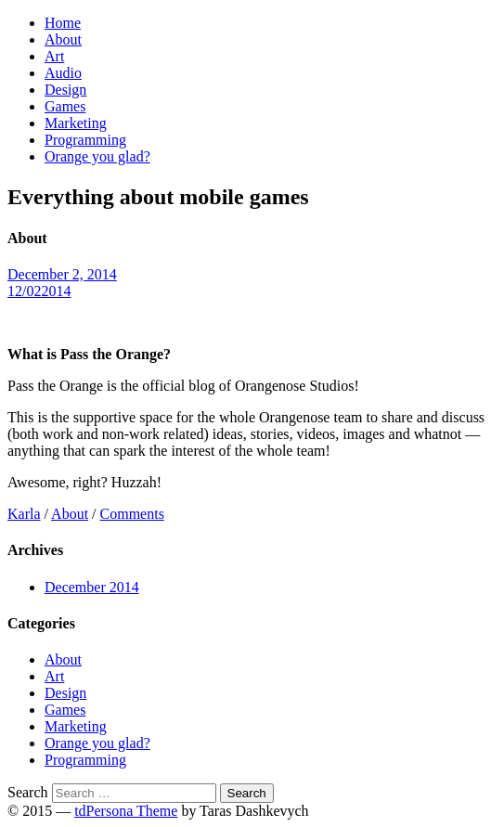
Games (65, 106)
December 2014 (92, 587)
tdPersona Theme (126, 811)
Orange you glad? (97, 156)
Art (54, 56)
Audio (63, 73)
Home (63, 23)
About (63, 39)
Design (65, 90)
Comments (132, 514)
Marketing (76, 123)
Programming (85, 140)
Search (28, 792)
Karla (24, 514)
